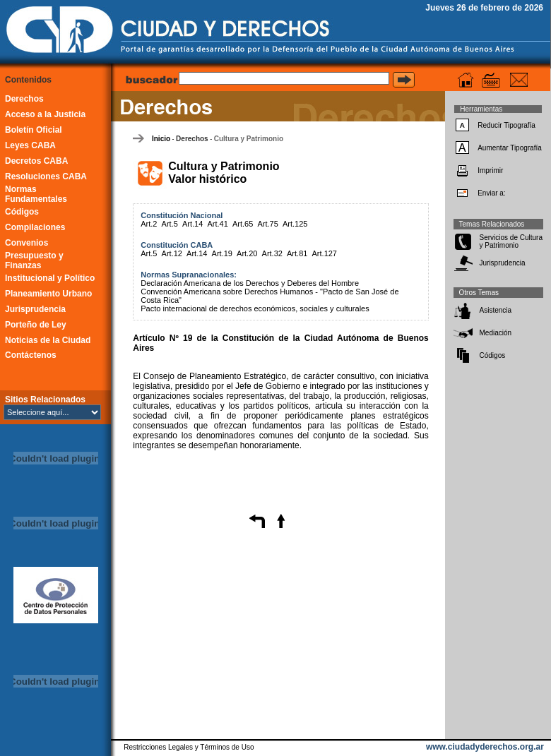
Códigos (22, 212)
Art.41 (217, 224)
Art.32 (272, 253)
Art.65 (243, 224)
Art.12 (172, 253)
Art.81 (297, 253)
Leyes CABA (30, 145)
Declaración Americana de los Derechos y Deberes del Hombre (250, 283)
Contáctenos (31, 355)
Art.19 (222, 253)
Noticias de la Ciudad (48, 340)
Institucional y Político (50, 278)
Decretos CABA (36, 161)
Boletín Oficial (34, 130)
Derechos (24, 99)
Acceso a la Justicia (45, 114)
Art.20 (247, 253)
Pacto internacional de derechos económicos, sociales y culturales (255, 308)
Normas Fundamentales (36, 194)
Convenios (26, 243)
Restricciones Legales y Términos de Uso (189, 747)
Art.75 (267, 224)
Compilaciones (35, 227)
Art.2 (149, 224)
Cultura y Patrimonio (249, 139)
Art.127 (325, 253)
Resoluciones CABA (46, 176)
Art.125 (295, 224)
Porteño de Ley (36, 325)
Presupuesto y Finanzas (34, 260)
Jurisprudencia (35, 309)
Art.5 (170, 224)
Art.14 (192, 224)
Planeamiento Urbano (48, 294)
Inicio (161, 139)
